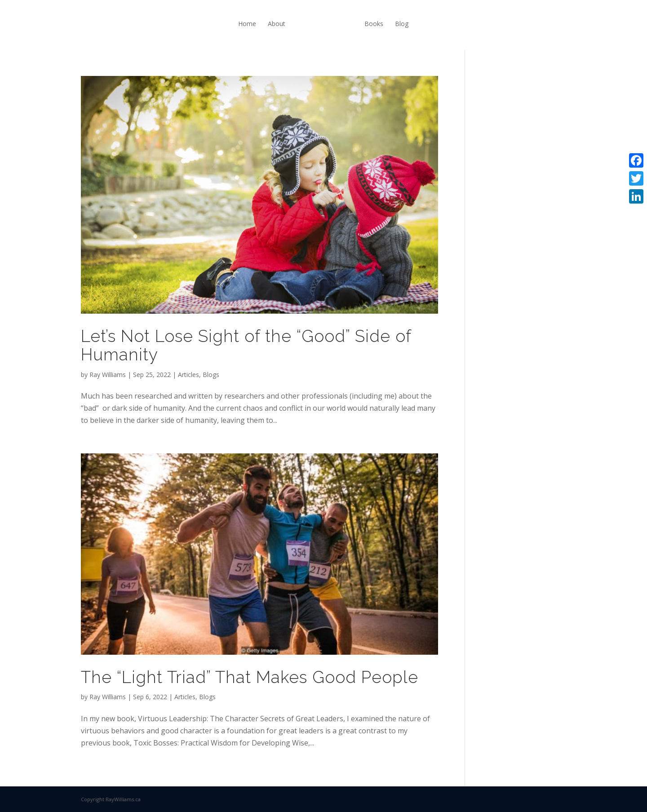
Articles (188, 375)
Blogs (211, 375)
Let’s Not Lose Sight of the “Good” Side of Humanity (246, 345)
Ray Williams (108, 375)
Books (374, 24)
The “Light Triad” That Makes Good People (250, 677)
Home (247, 24)
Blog (402, 24)
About (277, 24)
